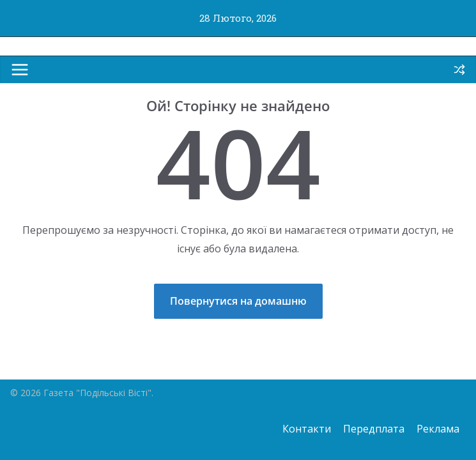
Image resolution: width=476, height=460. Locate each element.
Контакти (307, 429)
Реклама (438, 429)
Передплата (374, 429)
